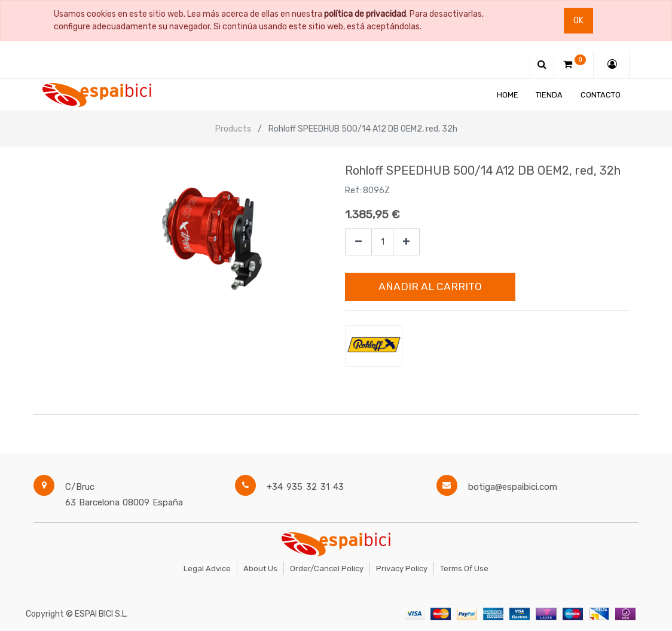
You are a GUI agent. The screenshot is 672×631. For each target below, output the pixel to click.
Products (233, 129)
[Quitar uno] (358, 242)
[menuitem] (508, 95)
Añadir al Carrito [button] (430, 286)
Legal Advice (207, 568)
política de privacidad (365, 14)
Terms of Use (464, 568)
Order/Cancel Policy (327, 568)
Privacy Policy (402, 568)
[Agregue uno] (406, 242)
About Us (260, 568)
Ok (578, 21)
